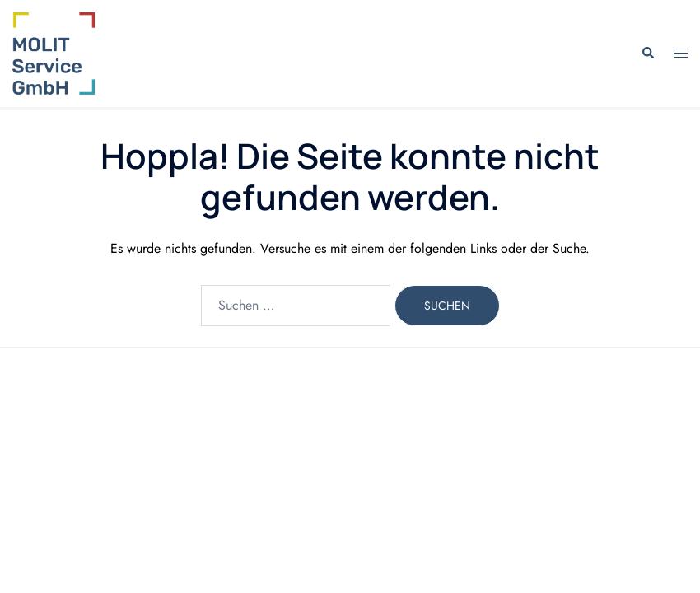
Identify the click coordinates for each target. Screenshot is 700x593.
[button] (647, 54)
